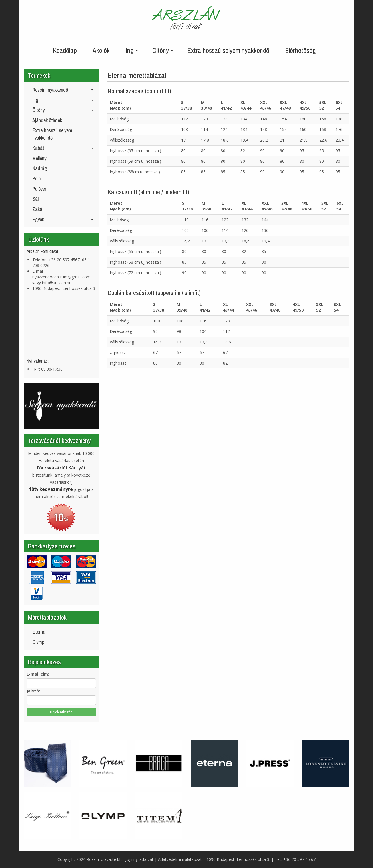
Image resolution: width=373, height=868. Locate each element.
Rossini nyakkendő (63, 90)
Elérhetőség (300, 50)
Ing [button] (132, 50)
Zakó (37, 209)
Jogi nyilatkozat (139, 859)
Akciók (101, 50)
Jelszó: (33, 691)
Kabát (63, 148)
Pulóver (39, 189)
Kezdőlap (65, 50)
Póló (36, 179)
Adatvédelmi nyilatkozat (180, 859)
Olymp (38, 642)
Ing (63, 100)
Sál (35, 199)
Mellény (39, 158)
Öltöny (63, 110)
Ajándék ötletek (47, 120)
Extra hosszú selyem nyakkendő (228, 50)
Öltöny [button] (163, 50)
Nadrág (40, 168)
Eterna (39, 632)
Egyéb (63, 219)
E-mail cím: (38, 674)
